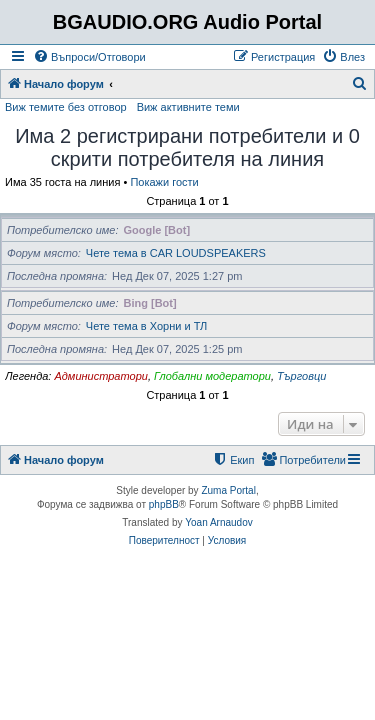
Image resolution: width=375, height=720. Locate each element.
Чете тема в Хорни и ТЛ (146, 326)
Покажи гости (164, 182)
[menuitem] (89, 57)
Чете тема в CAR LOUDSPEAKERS (176, 253)
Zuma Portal (228, 490)
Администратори (100, 376)
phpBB (164, 504)
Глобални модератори (212, 376)
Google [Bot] (157, 230)
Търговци (301, 376)
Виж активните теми (188, 107)
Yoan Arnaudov (218, 522)
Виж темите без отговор (66, 107)
